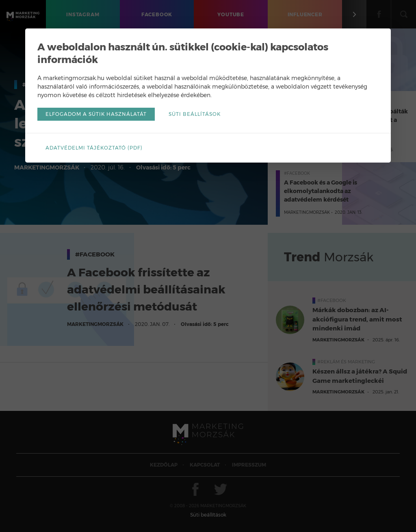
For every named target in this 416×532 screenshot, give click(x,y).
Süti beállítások (195, 114)
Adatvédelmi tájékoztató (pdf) (94, 148)
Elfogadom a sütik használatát (96, 114)
